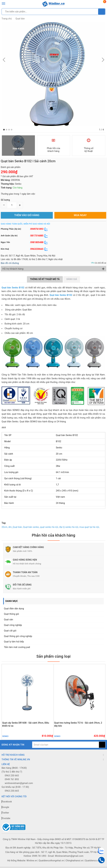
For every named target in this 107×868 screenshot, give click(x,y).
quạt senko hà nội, (49, 527)
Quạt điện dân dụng (14, 609)
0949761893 (37, 229)
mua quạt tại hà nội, (89, 527)
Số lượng (5, 200)
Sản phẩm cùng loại (54, 656)
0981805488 (37, 242)
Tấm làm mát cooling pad (17, 647)
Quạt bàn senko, (31, 527)
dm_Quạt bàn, (15, 527)
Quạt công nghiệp (13, 625)
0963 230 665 (12, 776)
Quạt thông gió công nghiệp (18, 636)
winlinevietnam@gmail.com (19, 783)
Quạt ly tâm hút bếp (14, 642)
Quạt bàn (20, 19)
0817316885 (37, 236)
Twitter (5, 813)
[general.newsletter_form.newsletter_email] (66, 745)
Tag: (4, 523)
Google (5, 807)
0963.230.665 (12, 791)
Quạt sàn (9, 620)
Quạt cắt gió (10, 631)
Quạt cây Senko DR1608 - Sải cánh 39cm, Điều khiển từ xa (26, 724)
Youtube (6, 818)
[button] (4, 130)
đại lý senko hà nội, (69, 527)
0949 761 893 (12, 779)
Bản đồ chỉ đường (10, 263)
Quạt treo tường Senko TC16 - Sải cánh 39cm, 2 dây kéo (78, 724)
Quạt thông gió (11, 614)
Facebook (7, 802)
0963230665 (37, 249)
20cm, (5, 527)
